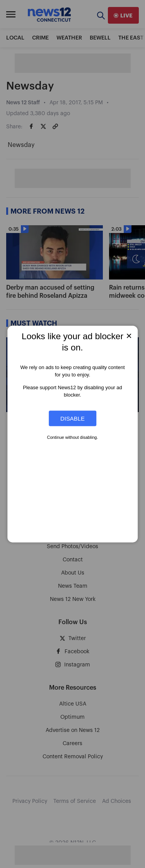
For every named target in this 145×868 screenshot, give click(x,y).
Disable (72, 418)
